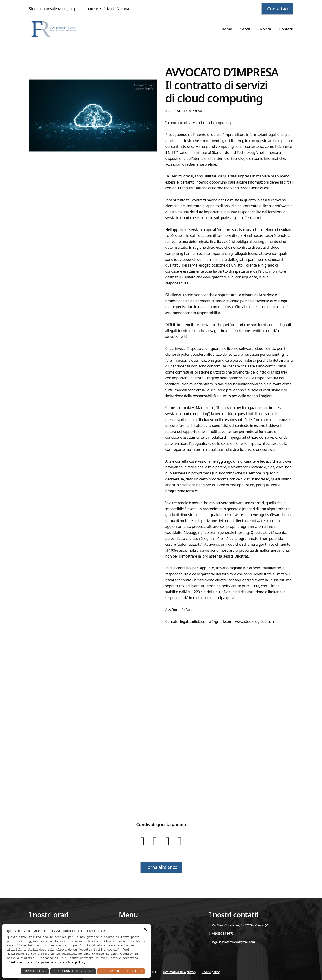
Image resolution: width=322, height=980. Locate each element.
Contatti (286, 29)
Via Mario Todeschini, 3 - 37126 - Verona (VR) (240, 925)
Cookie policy (211, 972)
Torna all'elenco (161, 867)
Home (227, 29)
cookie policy (74, 963)
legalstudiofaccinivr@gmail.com (232, 942)
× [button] (145, 930)
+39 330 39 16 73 (221, 934)
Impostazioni (34, 971)
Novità (265, 29)
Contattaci (278, 9)
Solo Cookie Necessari (73, 971)
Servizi (246, 29)
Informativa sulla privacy (179, 972)
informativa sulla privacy (32, 963)
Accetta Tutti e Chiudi (121, 971)
